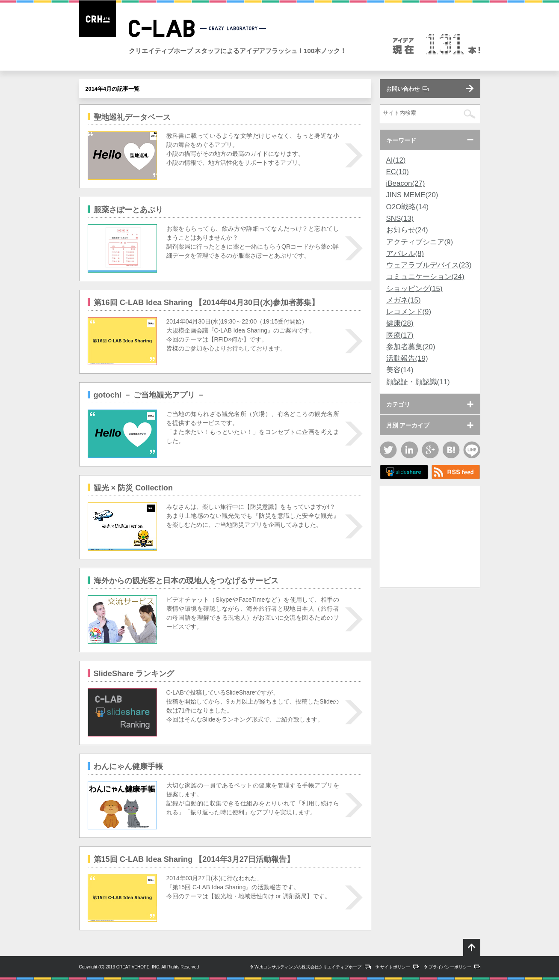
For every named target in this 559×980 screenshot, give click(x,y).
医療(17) (400, 335)
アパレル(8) (405, 254)
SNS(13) (400, 218)
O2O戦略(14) (408, 207)
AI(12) (396, 160)
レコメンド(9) (409, 312)
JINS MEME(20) (412, 195)
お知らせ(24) (407, 230)
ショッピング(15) (414, 289)
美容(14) (400, 370)
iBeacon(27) (406, 183)
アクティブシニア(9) (420, 242)
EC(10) (398, 172)
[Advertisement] (430, 536)
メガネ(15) (404, 300)
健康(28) (400, 323)
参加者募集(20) (411, 347)
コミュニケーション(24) (425, 277)
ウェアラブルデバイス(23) (429, 265)
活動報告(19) (407, 358)
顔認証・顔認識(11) (418, 382)
